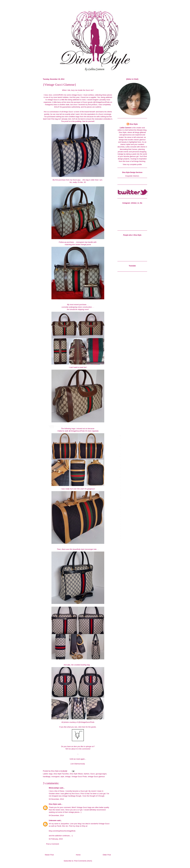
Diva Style (53, 804)
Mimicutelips (54, 788)
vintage (68, 777)
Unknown (53, 820)
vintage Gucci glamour (96, 777)
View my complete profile (132, 164)
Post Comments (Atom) (83, 861)
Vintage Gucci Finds (79, 777)
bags (51, 774)
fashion (87, 774)
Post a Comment (53, 844)
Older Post (107, 855)
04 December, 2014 (56, 799)
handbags (47, 777)
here (84, 727)
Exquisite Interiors (132, 176)
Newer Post (49, 855)
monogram (55, 777)
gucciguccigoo (101, 774)
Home (78, 855)
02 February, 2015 (56, 839)
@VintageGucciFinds (102, 102)
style (62, 777)
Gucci (93, 774)
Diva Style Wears (76, 774)
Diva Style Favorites (61, 774)
